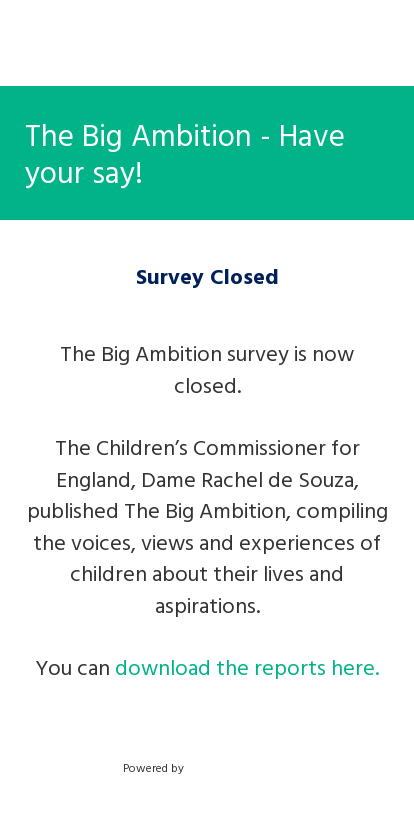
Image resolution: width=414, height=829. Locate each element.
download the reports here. (247, 666)
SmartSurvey (242, 767)
